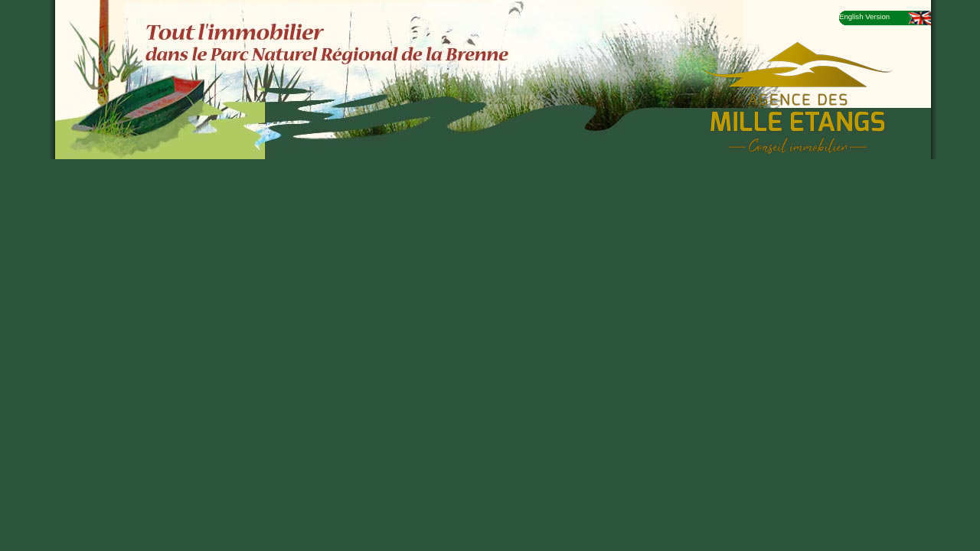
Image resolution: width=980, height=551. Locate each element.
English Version (864, 16)
